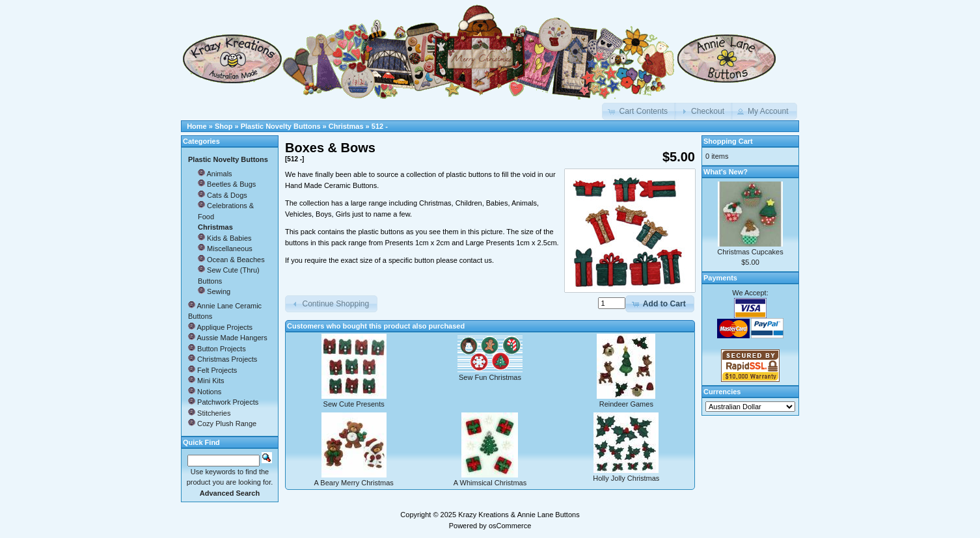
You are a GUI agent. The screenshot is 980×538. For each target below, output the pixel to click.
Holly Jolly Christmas (626, 478)
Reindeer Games (626, 404)
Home (197, 126)
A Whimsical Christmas (490, 483)
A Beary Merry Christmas (354, 483)
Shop (224, 126)
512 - (380, 126)
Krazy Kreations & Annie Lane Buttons (519, 515)
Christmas (346, 126)
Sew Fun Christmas (490, 377)
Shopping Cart (728, 141)
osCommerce (510, 526)
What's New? (726, 172)
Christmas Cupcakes (750, 252)
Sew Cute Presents (354, 404)
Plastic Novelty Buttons (281, 126)
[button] (639, 111)
